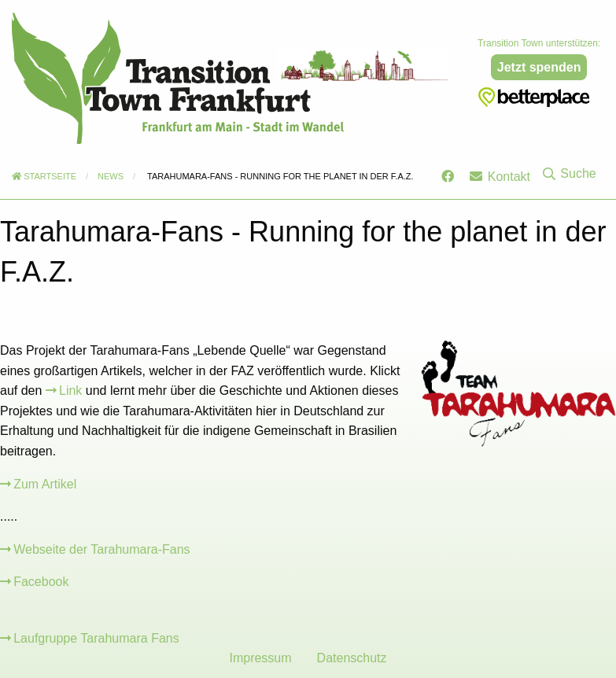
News (111, 176)
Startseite (44, 176)
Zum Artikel (45, 484)
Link (70, 391)
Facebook (41, 582)
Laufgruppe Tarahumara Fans (96, 638)
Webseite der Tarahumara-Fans (101, 549)
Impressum (260, 658)
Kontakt (500, 177)
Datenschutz (352, 658)
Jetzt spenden (539, 67)
